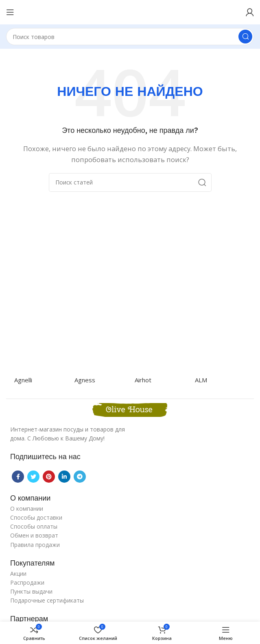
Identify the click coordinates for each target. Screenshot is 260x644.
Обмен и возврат (34, 535)
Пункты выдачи (31, 591)
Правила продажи (35, 545)
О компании (27, 508)
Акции (18, 574)
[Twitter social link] (33, 477)
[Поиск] (130, 37)
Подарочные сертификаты (47, 600)
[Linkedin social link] (64, 477)
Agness (85, 380)
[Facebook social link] (18, 477)
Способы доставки (36, 517)
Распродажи (27, 582)
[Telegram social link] (80, 477)
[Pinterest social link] (49, 477)
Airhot (143, 380)
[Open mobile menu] (10, 12)
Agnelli (23, 380)
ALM (201, 380)
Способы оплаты (34, 526)
